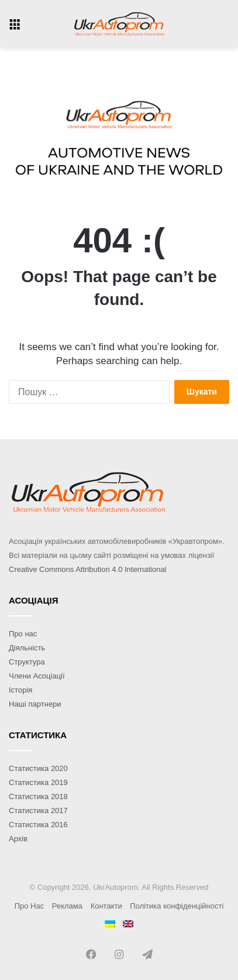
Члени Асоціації (37, 676)
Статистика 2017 (38, 811)
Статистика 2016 (38, 825)
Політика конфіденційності (177, 906)
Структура (27, 662)
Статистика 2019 (38, 782)
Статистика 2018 (38, 796)
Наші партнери (35, 704)
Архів (18, 839)
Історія (20, 690)
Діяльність (27, 648)
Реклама (67, 906)
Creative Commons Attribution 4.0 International (88, 569)
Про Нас (30, 906)
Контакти (106, 906)
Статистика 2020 (38, 768)
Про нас (23, 634)
